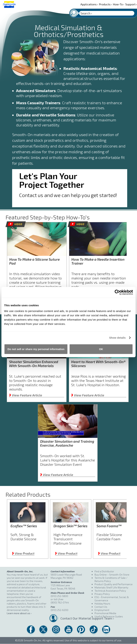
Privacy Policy (102, 594)
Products (105, 4)
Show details (117, 338)
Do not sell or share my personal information (36, 349)
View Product (23, 553)
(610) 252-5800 (59, 596)
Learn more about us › (19, 613)
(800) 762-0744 (60, 602)
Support (131, 4)
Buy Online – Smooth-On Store (112, 575)
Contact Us (101, 607)
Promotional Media (105, 613)
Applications (89, 4)
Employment (102, 610)
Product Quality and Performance (114, 584)
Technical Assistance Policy (110, 591)
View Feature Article (26, 395)
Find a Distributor (104, 571)
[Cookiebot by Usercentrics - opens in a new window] (117, 292)
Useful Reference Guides (109, 616)
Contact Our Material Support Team (76, 618)
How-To (119, 4)
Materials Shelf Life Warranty (111, 587)
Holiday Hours (102, 604)
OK (101, 349)
